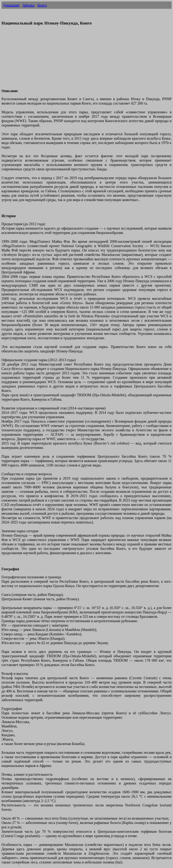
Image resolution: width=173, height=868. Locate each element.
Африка (28, 5)
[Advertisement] (86, 59)
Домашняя (11, 5)
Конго (42, 5)
